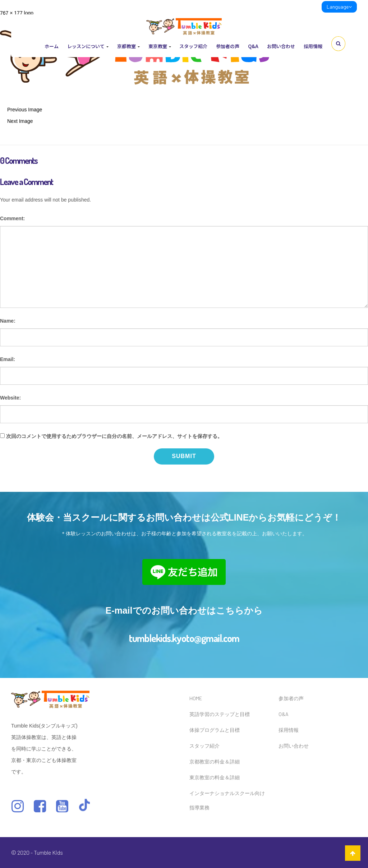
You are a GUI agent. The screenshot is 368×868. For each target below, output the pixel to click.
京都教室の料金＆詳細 (215, 761)
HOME (196, 698)
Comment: (12, 218)
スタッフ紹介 (193, 46)
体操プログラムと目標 (215, 730)
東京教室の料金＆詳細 (215, 777)
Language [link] (339, 7)
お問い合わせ (281, 46)
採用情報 (313, 46)
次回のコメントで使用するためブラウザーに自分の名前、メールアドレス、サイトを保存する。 (114, 436)
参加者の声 (228, 46)
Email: (8, 359)
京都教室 (128, 46)
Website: (10, 398)
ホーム (52, 46)
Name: (8, 321)
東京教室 (160, 46)
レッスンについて (88, 46)
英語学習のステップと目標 (220, 714)
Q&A (253, 46)
